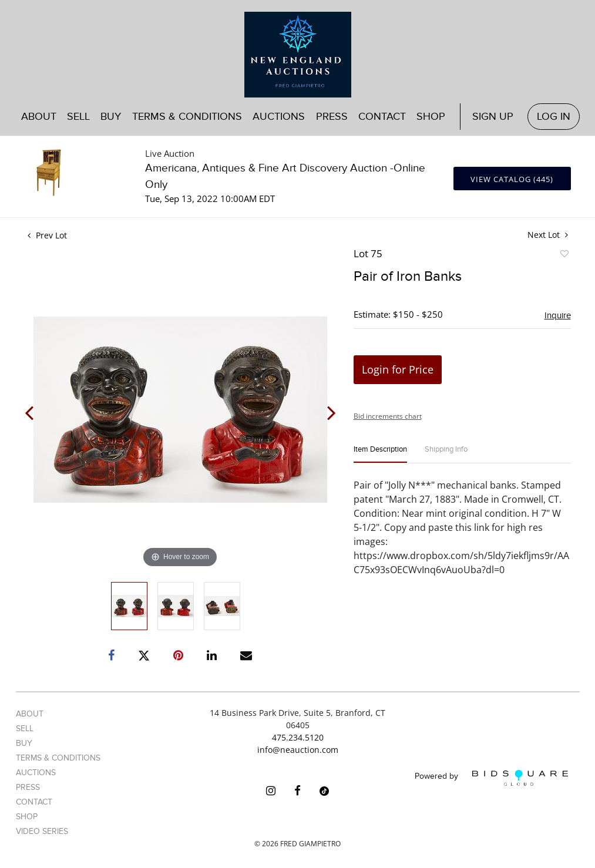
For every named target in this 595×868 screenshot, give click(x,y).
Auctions (279, 117)
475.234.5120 (298, 737)
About (39, 117)
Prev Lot (47, 235)
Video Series (42, 831)
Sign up (493, 117)
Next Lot (548, 235)
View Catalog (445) (512, 179)
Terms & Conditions (187, 117)
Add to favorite (564, 255)
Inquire (558, 315)
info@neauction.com (298, 750)
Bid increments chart (388, 416)
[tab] (380, 454)
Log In (554, 117)
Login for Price (398, 369)
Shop (431, 117)
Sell (78, 117)
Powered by (491, 778)
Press (332, 117)
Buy (111, 117)
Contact (382, 117)
